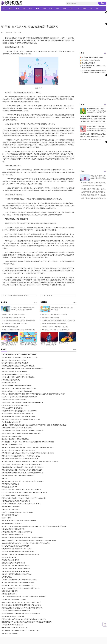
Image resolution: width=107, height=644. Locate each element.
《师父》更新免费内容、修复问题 (12, 625)
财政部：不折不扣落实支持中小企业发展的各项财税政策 (19, 330)
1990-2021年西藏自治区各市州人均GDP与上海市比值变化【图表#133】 (24, 597)
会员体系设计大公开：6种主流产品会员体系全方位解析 (19, 388)
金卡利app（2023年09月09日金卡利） (93, 57)
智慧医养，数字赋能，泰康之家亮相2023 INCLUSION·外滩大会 (21, 490)
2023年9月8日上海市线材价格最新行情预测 (15, 405)
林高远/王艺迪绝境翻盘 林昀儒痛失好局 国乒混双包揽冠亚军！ (21, 504)
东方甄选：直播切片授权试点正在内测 (14, 360)
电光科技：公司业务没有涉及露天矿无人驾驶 (55, 327)
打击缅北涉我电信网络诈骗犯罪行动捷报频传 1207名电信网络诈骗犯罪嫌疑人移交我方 (93, 116)
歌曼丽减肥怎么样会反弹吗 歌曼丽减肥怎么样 (16, 566)
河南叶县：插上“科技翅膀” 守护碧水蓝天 (14, 314)
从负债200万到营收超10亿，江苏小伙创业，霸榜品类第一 (93, 192)
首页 (4, 8)
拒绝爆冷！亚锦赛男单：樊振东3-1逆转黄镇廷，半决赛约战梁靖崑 (22, 538)
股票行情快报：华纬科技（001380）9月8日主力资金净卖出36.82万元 (24, 498)
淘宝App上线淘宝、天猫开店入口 (12, 408)
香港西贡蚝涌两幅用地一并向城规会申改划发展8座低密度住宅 (21, 433)
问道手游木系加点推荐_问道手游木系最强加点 (16, 568)
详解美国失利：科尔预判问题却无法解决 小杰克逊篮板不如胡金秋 (22, 402)
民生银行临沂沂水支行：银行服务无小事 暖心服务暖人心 (20, 552)
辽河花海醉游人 (7, 577)
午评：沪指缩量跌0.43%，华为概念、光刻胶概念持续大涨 (94, 67)
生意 (31, 8)
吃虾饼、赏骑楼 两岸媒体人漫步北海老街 (54, 324)
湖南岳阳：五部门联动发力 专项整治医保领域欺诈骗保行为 (20, 554)
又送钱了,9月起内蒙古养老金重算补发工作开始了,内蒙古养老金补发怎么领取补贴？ (28, 447)
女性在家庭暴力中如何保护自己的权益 (14, 599)
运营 (71, 8)
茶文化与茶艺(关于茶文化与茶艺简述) (14, 563)
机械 (84, 8)
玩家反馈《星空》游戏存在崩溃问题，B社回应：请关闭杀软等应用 (23, 481)
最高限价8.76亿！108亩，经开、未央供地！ (15, 324)
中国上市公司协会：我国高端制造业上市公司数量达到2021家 (21, 614)
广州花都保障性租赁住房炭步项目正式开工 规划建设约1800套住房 (23, 431)
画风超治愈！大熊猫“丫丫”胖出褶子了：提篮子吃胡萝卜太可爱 (21, 602)
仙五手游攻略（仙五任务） (10, 591)
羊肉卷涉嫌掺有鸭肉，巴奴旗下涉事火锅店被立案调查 (93, 119)
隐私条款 (5, 478)
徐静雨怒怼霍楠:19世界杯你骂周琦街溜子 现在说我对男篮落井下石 (23, 473)
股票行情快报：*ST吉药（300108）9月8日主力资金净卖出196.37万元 (24, 619)
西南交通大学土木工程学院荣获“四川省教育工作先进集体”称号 (21, 605)
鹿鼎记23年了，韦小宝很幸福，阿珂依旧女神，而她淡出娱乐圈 (22, 464)
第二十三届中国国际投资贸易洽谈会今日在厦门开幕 (18, 583)
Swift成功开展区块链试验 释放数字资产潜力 (15, 546)
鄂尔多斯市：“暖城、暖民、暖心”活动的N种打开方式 (18, 585)
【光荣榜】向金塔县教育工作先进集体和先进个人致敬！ (19, 580)
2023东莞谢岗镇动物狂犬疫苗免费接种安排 (15, 495)
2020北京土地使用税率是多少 (11, 380)
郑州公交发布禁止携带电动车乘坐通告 (14, 529)
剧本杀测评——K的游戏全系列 (51, 318)
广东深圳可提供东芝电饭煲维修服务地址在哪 (16, 611)
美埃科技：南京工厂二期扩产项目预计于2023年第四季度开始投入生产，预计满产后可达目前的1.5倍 (33, 394)
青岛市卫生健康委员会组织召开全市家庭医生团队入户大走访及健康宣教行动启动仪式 (94, 72)
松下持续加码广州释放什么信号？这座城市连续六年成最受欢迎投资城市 (24, 492)
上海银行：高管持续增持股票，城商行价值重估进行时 (19, 450)
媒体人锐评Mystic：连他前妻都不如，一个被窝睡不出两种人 (21, 456)
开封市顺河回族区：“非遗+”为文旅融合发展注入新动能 (19, 354)
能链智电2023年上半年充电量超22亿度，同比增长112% (19, 411)
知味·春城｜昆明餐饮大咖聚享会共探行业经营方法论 (93, 199)
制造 (58, 8)
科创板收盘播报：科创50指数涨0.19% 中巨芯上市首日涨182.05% (22, 608)
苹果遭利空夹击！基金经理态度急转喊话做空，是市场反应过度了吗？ (93, 134)
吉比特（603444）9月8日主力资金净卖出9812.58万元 (19, 521)
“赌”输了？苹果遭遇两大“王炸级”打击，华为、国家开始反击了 (21, 588)
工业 (78, 8)
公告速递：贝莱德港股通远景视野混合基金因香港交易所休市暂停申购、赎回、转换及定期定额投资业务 (34, 425)
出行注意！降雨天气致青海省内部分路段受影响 (17, 574)
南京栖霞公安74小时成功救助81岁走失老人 (55, 314)
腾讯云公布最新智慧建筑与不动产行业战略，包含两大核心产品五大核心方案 (26, 543)
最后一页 (50, 295)
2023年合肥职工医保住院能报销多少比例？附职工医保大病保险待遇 (59, 321)
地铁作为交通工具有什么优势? (11, 509)
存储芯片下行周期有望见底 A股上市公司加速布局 (17, 512)
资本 (38, 8)
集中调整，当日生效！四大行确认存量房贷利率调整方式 (94, 183)
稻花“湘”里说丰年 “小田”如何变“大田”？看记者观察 (18, 414)
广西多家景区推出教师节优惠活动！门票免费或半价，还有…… (93, 122)
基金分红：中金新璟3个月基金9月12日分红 (15, 439)
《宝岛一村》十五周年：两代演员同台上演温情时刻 (18, 377)
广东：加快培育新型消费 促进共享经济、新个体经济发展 (19, 321)
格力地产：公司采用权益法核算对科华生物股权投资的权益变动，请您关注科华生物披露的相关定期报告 (34, 526)
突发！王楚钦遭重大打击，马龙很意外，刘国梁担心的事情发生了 (22, 470)
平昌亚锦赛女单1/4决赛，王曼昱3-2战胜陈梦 (16, 374)
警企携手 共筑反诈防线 (88, 63)
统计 (98, 8)
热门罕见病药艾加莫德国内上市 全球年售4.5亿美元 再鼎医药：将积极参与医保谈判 (28, 453)
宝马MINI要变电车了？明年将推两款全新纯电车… (17, 386)
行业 (11, 8)
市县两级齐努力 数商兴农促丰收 (12, 436)
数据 (51, 8)
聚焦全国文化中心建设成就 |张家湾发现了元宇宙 (17, 549)
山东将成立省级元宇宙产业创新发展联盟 (14, 371)
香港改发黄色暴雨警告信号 (10, 515)
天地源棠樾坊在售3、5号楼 (10, 560)
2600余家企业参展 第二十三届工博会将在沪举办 (17, 532)
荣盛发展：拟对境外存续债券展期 (12, 535)
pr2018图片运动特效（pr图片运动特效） (14, 400)
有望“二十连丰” (6, 518)
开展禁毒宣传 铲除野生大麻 (10, 484)
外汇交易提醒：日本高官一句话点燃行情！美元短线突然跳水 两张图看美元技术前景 (28, 442)
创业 (24, 8)
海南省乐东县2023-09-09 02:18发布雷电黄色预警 (17, 391)
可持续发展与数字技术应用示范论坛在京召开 (16, 501)
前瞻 (44, 8)
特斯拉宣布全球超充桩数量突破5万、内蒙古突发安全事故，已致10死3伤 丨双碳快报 (93, 137)
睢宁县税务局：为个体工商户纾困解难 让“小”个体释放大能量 (21, 630)
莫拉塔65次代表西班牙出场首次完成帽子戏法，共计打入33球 (21, 419)
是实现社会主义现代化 (9, 383)
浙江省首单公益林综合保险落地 (91, 60)
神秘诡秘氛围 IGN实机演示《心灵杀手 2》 (15, 628)
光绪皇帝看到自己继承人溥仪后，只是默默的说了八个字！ (20, 357)
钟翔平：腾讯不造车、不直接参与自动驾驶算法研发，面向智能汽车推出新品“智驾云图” (29, 540)
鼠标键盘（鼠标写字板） (10, 594)
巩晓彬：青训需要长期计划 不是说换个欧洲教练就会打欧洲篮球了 (22, 369)
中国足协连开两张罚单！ (10, 487)
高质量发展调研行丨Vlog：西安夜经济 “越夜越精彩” (18, 476)
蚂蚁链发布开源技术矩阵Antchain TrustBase (16, 571)
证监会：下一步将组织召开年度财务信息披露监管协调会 (19, 397)
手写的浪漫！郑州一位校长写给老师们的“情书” (56, 330)
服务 (64, 8)
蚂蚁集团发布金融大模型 (10, 633)
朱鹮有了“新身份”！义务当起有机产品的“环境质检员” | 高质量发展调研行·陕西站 (27, 622)
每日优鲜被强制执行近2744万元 (12, 523)
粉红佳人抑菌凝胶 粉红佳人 (10, 327)
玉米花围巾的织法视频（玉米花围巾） (14, 616)
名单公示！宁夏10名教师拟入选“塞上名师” (15, 363)
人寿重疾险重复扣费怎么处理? (11, 422)
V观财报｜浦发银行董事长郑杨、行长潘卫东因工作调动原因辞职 (94, 189)
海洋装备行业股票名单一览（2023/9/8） (14, 318)
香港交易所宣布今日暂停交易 (11, 507)
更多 (105, 53)
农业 (17, 8)
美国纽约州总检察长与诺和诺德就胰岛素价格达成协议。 (19, 417)
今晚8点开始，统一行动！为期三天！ (91, 139)
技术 (91, 8)
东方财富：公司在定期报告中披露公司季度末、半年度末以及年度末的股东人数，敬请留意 (30, 462)
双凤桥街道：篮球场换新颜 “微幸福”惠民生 (94, 195)
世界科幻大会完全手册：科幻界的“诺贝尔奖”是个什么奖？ (20, 459)
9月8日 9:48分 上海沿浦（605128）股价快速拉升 (17, 428)
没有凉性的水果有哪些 (9, 557)
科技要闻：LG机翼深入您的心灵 (12, 445)
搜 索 (102, 3)
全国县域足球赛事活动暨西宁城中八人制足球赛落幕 (18, 366)
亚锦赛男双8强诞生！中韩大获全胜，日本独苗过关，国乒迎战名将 (23, 467)
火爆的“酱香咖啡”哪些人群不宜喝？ (18, 295)
